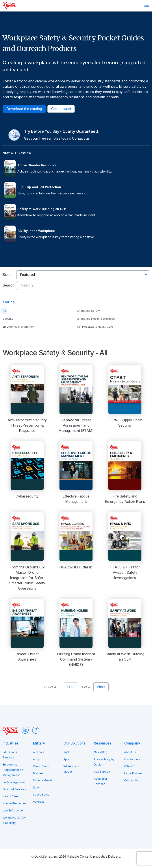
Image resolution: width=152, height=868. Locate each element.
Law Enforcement (14, 811)
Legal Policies (133, 773)
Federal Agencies (14, 782)
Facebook (36, 730)
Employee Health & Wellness (96, 319)
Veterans (39, 802)
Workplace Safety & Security (14, 820)
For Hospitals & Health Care (95, 327)
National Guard (43, 781)
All (4, 311)
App (66, 759)
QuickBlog (101, 752)
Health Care (10, 796)
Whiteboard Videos (71, 769)
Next (101, 687)
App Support (102, 772)
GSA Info (130, 766)
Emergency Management (19, 327)
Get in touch (61, 109)
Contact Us (131, 781)
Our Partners (132, 759)
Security (8, 319)
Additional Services (100, 781)
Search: (9, 285)
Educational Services (10, 755)
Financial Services (14, 789)
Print (66, 752)
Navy (36, 788)
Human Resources (15, 803)
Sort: (7, 275)
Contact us (81, 138)
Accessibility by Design (104, 762)
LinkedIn (25, 730)
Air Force (39, 752)
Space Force (41, 795)
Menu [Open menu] (147, 5)
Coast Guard (41, 766)
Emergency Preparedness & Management (13, 770)
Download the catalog (24, 109)
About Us (130, 752)
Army (36, 759)
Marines (38, 773)
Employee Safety (89, 311)
